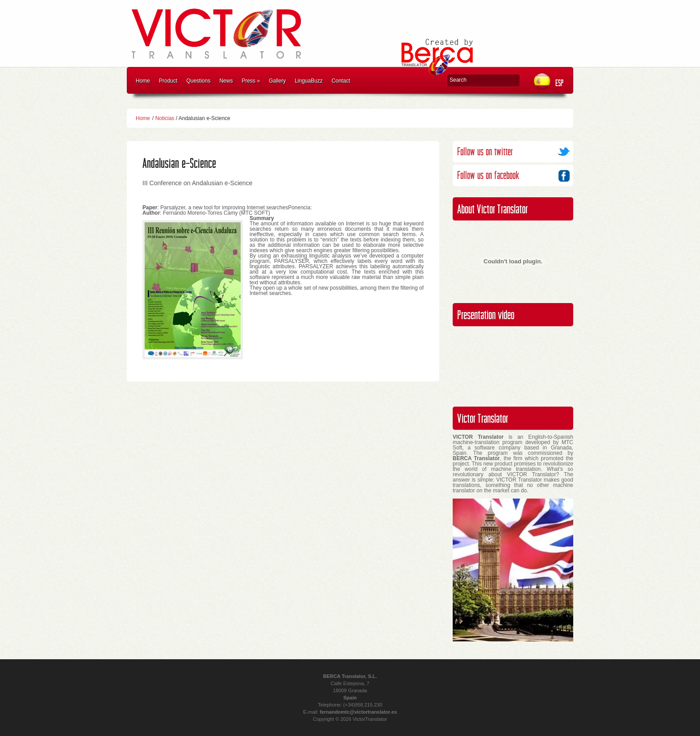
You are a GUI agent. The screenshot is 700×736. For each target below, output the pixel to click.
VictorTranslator (370, 719)
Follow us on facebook (488, 176)
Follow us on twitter (485, 152)
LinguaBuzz (309, 81)
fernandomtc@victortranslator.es (358, 712)
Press (251, 81)
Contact (341, 81)
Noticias (165, 118)
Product (168, 81)
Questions (198, 81)
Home (143, 81)
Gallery (277, 81)
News (226, 81)
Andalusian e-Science (179, 164)
